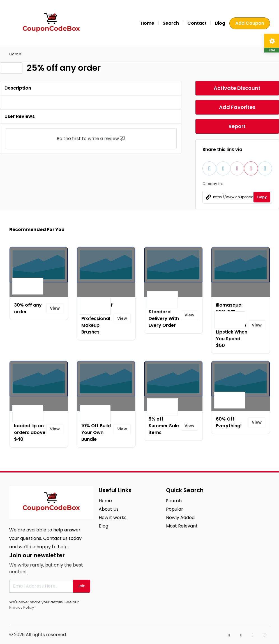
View (55, 308)
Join (82, 586)
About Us (109, 509)
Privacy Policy (22, 607)
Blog (220, 23)
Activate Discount (237, 88)
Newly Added (180, 518)
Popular (175, 509)
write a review (103, 139)
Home (147, 23)
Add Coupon (250, 23)
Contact (197, 23)
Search (171, 23)
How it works (113, 518)
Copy (262, 197)
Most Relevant (182, 526)
